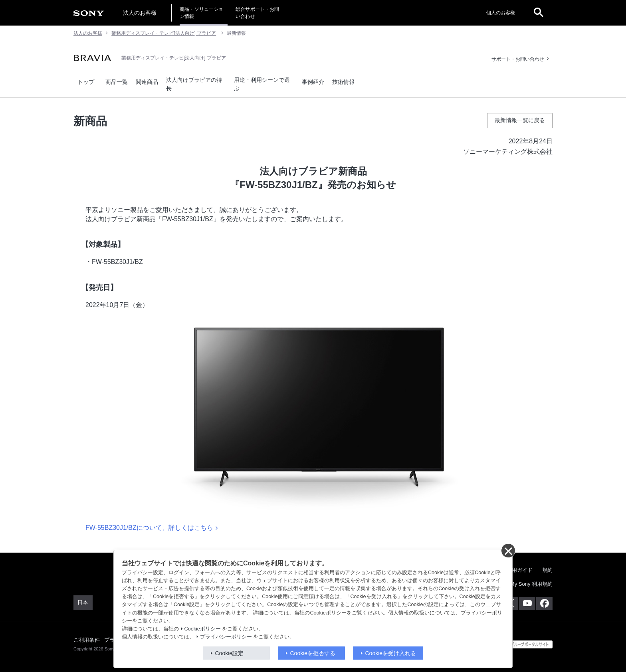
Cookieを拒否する (313, 653)
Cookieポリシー (203, 629)
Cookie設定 (230, 653)
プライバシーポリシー (226, 637)
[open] (539, 13)
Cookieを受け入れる (391, 653)
